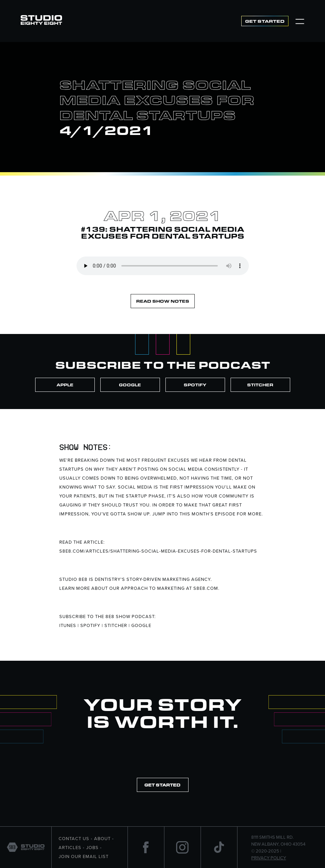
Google (130, 385)
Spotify (195, 385)
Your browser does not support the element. (163, 266)
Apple (65, 385)
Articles (70, 847)
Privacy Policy (269, 858)
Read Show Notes (163, 301)
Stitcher (260, 385)
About (102, 838)
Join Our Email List (84, 856)
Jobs (92, 847)
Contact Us (74, 838)
